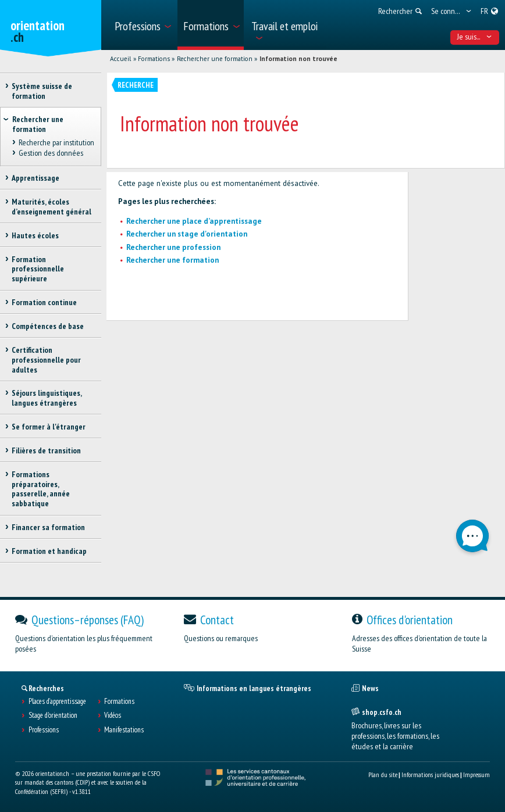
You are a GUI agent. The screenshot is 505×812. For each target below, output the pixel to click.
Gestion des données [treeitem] (50, 153)
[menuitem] (142, 25)
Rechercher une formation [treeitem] (38, 124)
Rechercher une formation (215, 59)
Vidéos (113, 716)
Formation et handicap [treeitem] (49, 551)
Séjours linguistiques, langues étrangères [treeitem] (47, 398)
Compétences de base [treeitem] (48, 326)
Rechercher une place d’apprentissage (194, 221)
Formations (154, 59)
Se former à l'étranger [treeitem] (49, 427)
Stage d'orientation (53, 716)
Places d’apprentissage (57, 702)
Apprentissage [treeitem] (35, 178)
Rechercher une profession (173, 247)
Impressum (476, 775)
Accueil (120, 59)
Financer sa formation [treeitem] (48, 527)
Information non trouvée (298, 59)
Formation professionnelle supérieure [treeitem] (38, 269)
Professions (44, 730)
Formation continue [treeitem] (44, 302)
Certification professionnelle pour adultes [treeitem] (46, 360)
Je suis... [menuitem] (474, 37)
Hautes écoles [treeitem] (35, 235)
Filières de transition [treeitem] (46, 450)
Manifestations (124, 730)
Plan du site (383, 775)
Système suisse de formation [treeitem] (42, 91)
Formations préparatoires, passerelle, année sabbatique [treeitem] (41, 489)
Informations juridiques (430, 775)
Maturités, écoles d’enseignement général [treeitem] (51, 207)
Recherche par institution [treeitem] (56, 143)
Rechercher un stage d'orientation (187, 234)
